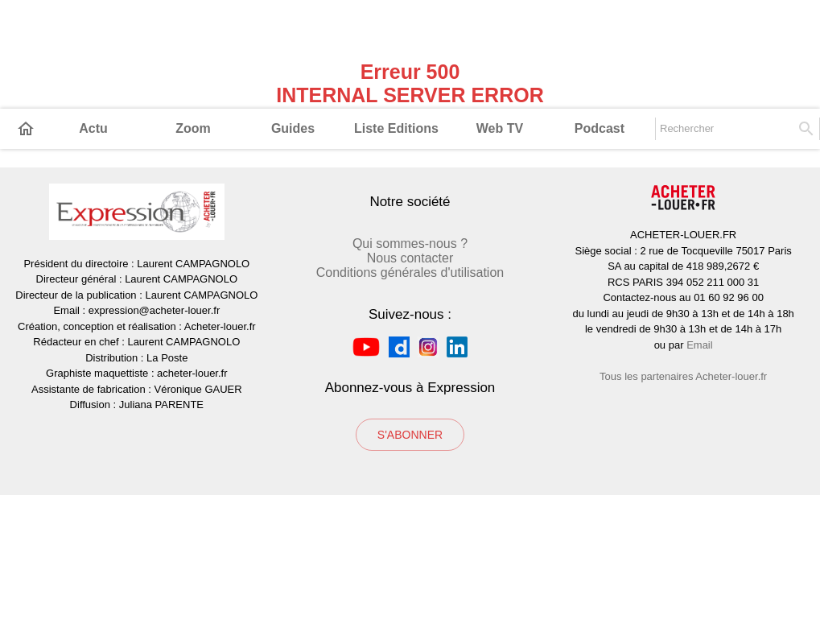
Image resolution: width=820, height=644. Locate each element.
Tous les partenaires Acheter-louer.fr (683, 525)
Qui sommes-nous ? (410, 392)
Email (700, 494)
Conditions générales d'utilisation (410, 421)
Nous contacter (410, 407)
